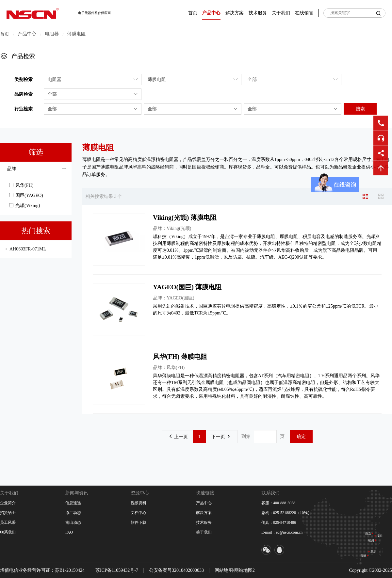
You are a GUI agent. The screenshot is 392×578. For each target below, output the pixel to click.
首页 (193, 13)
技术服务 (258, 13)
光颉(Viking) (24, 206)
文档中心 (139, 513)
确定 (301, 436)
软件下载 (139, 522)
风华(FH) (21, 185)
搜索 (360, 109)
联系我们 (8, 532)
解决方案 (235, 13)
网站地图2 (245, 570)
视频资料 (139, 503)
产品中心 (211, 13)
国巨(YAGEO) (26, 195)
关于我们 (281, 13)
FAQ (69, 532)
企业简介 (8, 503)
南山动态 (73, 522)
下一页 (220, 437)
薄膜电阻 (76, 34)
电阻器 (52, 34)
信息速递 (73, 503)
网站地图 (224, 570)
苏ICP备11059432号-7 (117, 570)
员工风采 (8, 522)
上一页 (179, 437)
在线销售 (304, 13)
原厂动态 (73, 513)
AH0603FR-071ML (28, 249)
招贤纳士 (8, 513)
